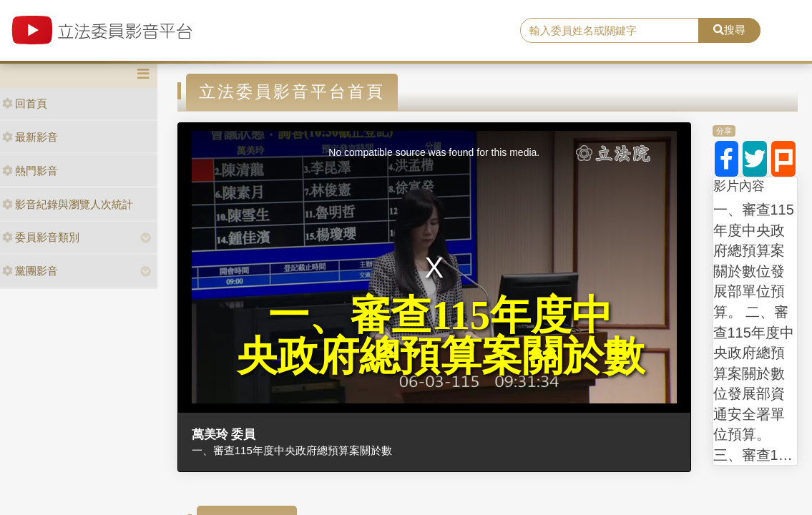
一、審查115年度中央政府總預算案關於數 (292, 450)
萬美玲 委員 (224, 434)
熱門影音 (30, 171)
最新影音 (30, 137)
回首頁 (25, 103)
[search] (610, 31)
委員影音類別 (41, 237)
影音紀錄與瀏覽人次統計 (68, 204)
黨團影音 (30, 271)
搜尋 (729, 30)
